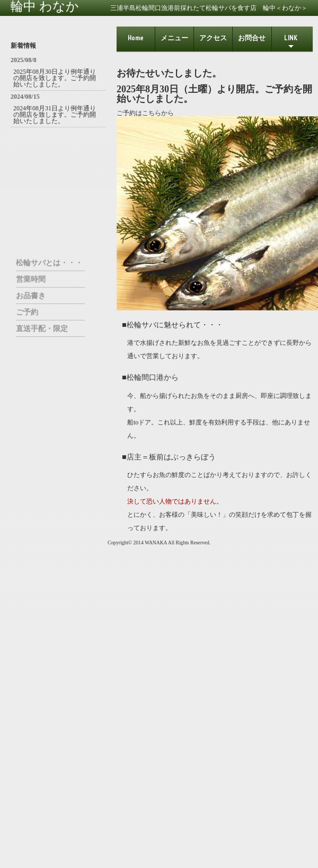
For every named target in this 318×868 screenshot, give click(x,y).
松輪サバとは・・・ (49, 263)
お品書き (31, 296)
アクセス (213, 38)
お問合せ (252, 38)
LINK (291, 42)
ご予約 (27, 312)
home (136, 38)
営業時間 (31, 279)
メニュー (174, 38)
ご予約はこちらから (145, 113)
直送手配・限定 (42, 328)
